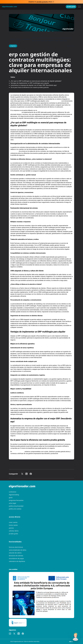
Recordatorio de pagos (16, 558)
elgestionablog (14, 495)
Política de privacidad (16, 506)
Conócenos (13, 492)
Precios (11, 528)
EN (70, 642)
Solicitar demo (14, 531)
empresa (26, 39)
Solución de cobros (15, 553)
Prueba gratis (71, 7)
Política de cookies (15, 509)
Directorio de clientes (16, 556)
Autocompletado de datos (18, 550)
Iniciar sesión (13, 525)
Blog (19, 39)
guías (11, 498)
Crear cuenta (13, 522)
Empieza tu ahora (40, 2)
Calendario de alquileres (17, 561)
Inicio (13, 39)
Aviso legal (12, 503)
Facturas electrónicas (16, 547)
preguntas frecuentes (16, 500)
